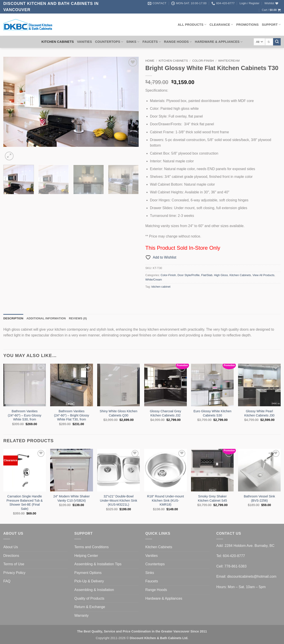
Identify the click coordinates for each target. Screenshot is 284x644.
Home (150, 61)
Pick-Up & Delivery (89, 581)
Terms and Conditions (92, 547)
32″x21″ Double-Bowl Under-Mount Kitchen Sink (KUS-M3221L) (118, 500)
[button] (250, 3)
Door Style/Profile (189, 275)
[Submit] (277, 42)
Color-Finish (203, 61)
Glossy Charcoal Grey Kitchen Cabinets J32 (165, 413)
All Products (192, 25)
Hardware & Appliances (219, 42)
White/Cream (229, 61)
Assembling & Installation (94, 590)
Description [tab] (13, 318)
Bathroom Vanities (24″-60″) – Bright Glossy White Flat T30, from (71, 415)
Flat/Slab (207, 275)
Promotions (248, 25)
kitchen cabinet (161, 287)
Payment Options (88, 573)
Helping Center (86, 556)
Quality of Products (89, 598)
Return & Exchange (90, 607)
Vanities (85, 42)
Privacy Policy (14, 573)
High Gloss (221, 275)
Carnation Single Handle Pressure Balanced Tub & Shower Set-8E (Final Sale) (25, 503)
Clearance (221, 25)
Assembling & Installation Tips (98, 564)
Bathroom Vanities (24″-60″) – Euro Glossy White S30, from (25, 415)
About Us (11, 547)
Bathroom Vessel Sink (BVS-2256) (259, 498)
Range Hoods (178, 42)
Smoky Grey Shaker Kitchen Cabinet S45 (212, 498)
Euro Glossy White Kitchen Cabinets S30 (212, 413)
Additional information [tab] (46, 318)
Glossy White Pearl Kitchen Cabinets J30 (259, 413)
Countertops (109, 42)
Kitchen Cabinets (58, 42)
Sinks (133, 42)
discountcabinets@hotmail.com (252, 576)
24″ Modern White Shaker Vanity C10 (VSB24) (71, 498)
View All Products (263, 275)
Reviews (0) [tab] (78, 318)
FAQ (7, 581)
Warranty (81, 616)
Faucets (152, 42)
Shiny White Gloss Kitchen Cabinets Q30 (118, 413)
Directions (11, 556)
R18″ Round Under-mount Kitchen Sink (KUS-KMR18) (166, 500)
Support (271, 25)
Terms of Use (14, 564)
